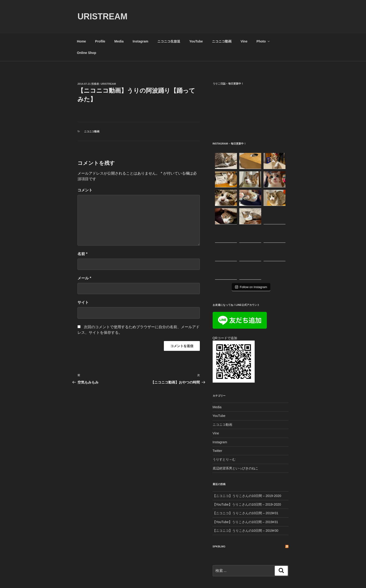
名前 (83, 254)
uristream (108, 84)
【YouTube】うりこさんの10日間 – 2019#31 (245, 485)
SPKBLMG (219, 510)
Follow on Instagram (251, 250)
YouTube (196, 41)
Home (82, 41)
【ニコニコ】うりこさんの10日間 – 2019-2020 (247, 459)
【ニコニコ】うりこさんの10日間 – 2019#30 (246, 494)
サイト (83, 302)
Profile (100, 41)
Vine (244, 41)
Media (119, 41)
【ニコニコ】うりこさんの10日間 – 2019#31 (246, 476)
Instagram (140, 41)
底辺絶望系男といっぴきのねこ (236, 431)
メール (84, 278)
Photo (263, 41)
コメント (85, 190)
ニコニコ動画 (222, 41)
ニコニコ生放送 (169, 41)
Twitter (217, 414)
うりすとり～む (224, 423)
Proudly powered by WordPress (99, 577)
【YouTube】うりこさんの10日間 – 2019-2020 (247, 468)
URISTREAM (102, 16)
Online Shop (87, 53)
